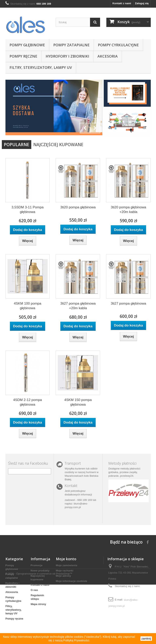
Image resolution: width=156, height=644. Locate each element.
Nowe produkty (40, 571)
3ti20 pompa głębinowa (78, 207)
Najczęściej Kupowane (58, 145)
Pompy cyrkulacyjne (118, 45)
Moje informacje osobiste (72, 581)
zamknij (146, 639)
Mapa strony (38, 604)
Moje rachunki (65, 571)
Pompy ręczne (23, 56)
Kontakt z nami (122, 3)
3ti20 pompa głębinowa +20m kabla (128, 210)
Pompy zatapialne (71, 45)
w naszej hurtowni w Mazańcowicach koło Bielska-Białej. (82, 476)
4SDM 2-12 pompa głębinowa (28, 402)
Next (95, 128)
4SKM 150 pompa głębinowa (78, 402)
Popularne (17, 145)
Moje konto (66, 559)
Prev (85, 128)
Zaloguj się (142, 3)
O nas (34, 590)
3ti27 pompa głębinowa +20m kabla (78, 306)
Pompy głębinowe (27, 45)
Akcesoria (108, 56)
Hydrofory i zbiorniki (67, 56)
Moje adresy (63, 576)
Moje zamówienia (67, 565)
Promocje (37, 565)
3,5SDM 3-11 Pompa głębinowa (28, 210)
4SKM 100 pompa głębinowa (27, 306)
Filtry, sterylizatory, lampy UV (41, 67)
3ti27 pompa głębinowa (128, 303)
